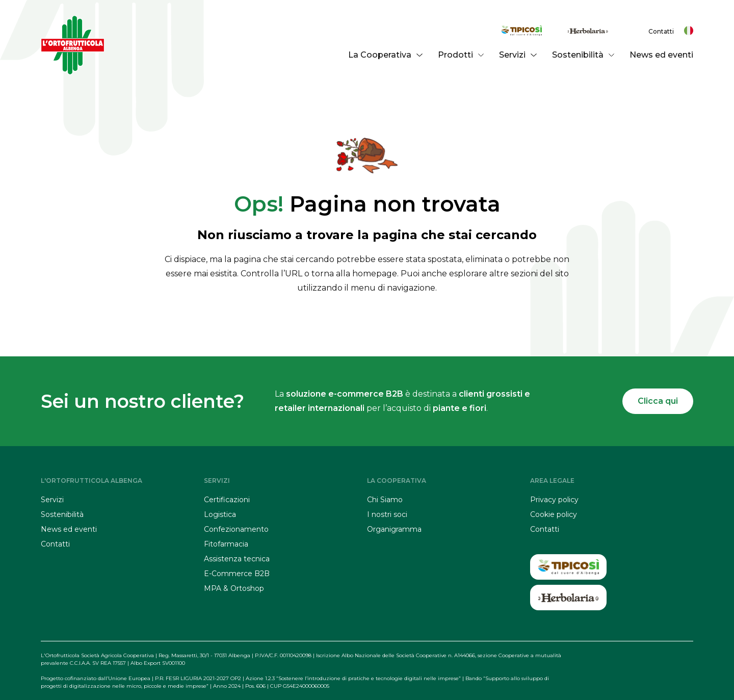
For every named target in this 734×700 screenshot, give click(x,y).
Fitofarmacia (226, 544)
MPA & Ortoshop (234, 588)
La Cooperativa (385, 55)
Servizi (518, 55)
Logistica (220, 514)
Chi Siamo (385, 500)
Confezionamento (236, 529)
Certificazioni (227, 500)
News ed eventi (661, 55)
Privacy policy (554, 500)
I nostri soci (387, 514)
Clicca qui (658, 401)
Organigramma (394, 529)
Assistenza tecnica (237, 559)
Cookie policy (554, 514)
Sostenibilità (583, 55)
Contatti (661, 31)
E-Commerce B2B (237, 574)
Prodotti (461, 55)
